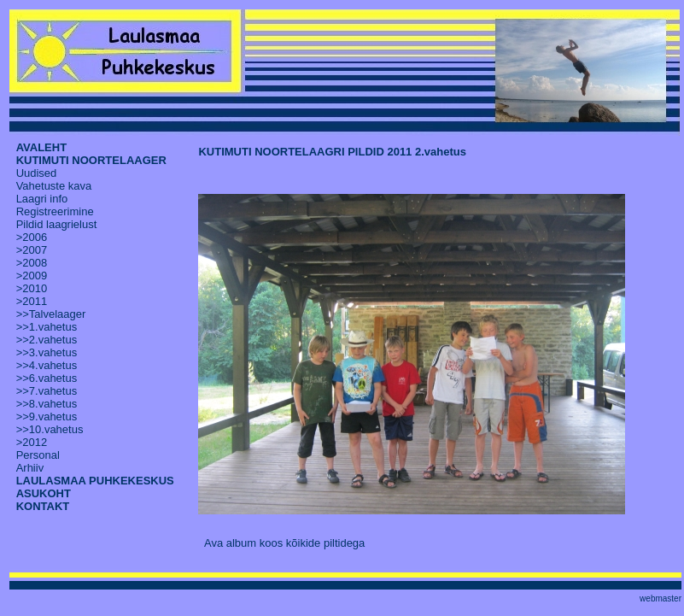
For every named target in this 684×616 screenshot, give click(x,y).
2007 (35, 250)
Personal (38, 455)
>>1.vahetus (47, 327)
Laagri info (42, 199)
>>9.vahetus (47, 417)
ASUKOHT (44, 493)
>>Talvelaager (51, 314)
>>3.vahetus (47, 352)
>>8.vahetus (47, 404)
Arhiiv (30, 468)
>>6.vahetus (47, 378)
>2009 (32, 276)
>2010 (32, 288)
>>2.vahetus (47, 340)
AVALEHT (41, 147)
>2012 (32, 442)
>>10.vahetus (50, 429)
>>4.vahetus (47, 365)
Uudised (37, 173)
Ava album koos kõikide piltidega (284, 543)
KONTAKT (43, 506)
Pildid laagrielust (57, 224)
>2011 (32, 301)
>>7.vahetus (47, 391)
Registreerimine (55, 211)
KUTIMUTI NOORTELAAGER (91, 160)
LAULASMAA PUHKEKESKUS (95, 481)
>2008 (32, 263)
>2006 (32, 237)
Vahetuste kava (54, 186)
